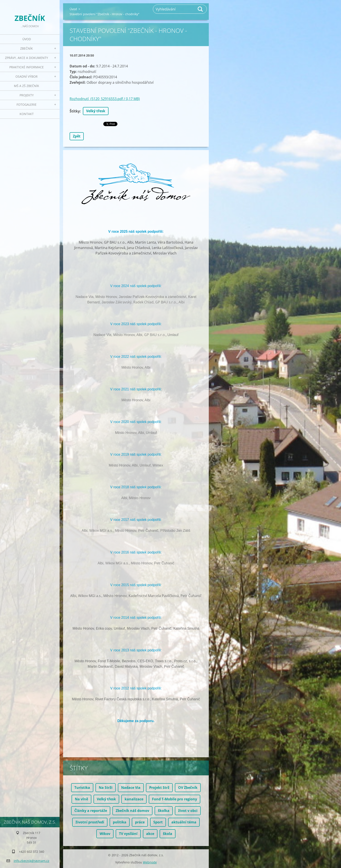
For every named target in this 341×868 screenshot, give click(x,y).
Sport (158, 822)
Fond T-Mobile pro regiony (175, 799)
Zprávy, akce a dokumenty (27, 58)
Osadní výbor (27, 76)
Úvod (27, 39)
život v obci (188, 811)
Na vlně (81, 799)
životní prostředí (90, 822)
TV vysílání (128, 834)
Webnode (150, 862)
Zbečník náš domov (132, 811)
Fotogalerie (27, 105)
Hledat (201, 9)
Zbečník (27, 48)
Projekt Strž (159, 788)
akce (150, 834)
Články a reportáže (91, 811)
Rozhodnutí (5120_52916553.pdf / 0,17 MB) (105, 99)
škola (168, 834)
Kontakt (27, 114)
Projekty (27, 95)
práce (140, 822)
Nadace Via (131, 788)
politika (120, 822)
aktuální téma (184, 822)
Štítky (75, 111)
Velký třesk (96, 111)
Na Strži (106, 788)
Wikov (105, 834)
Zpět (77, 136)
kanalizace (134, 799)
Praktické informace (27, 67)
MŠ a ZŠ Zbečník (27, 86)
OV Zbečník (188, 788)
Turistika (82, 788)
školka (164, 811)
